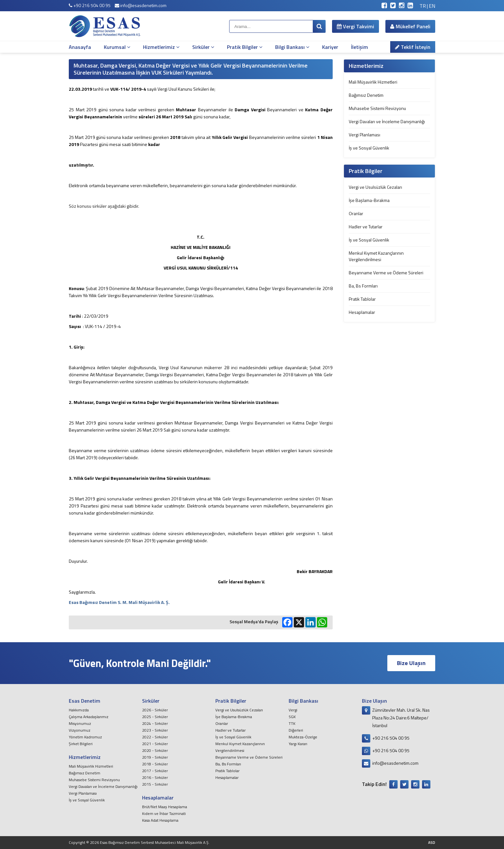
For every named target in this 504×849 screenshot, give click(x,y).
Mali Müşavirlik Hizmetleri (373, 82)
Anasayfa (80, 47)
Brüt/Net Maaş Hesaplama (165, 807)
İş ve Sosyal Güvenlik (369, 148)
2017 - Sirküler (155, 771)
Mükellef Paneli (410, 26)
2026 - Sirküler (155, 710)
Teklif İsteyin (413, 47)
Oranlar (356, 213)
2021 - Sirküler (155, 744)
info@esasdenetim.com (141, 5)
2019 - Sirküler (155, 757)
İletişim (360, 47)
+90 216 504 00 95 (90, 5)
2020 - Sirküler (155, 750)
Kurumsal (117, 47)
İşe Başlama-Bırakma (369, 200)
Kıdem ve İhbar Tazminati (164, 813)
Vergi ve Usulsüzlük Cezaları (375, 187)
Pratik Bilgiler (245, 47)
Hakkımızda (79, 710)
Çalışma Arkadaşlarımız (89, 717)
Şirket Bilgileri (81, 744)
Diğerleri (296, 730)
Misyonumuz (80, 723)
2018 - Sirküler (155, 764)
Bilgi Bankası (292, 47)
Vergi (293, 710)
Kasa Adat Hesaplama (160, 820)
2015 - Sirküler (155, 784)
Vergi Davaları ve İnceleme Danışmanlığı (387, 121)
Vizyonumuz (80, 730)
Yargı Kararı (298, 744)
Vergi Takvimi (355, 26)
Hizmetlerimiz (161, 47)
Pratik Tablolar (362, 299)
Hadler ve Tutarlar (366, 227)
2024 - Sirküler (155, 723)
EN (432, 6)
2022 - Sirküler (155, 737)
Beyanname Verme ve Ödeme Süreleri (386, 273)
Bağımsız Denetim (366, 95)
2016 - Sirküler (155, 777)
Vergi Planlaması (364, 135)
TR (423, 6)
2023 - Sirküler (155, 730)
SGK (292, 717)
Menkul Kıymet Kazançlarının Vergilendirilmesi (376, 256)
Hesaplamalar (362, 312)
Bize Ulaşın (411, 663)
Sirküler (203, 47)
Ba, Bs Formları (363, 286)
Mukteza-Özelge (303, 737)
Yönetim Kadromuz (85, 737)
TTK (292, 723)
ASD (432, 842)
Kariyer (330, 47)
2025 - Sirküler (155, 717)
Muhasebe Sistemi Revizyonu (377, 108)
